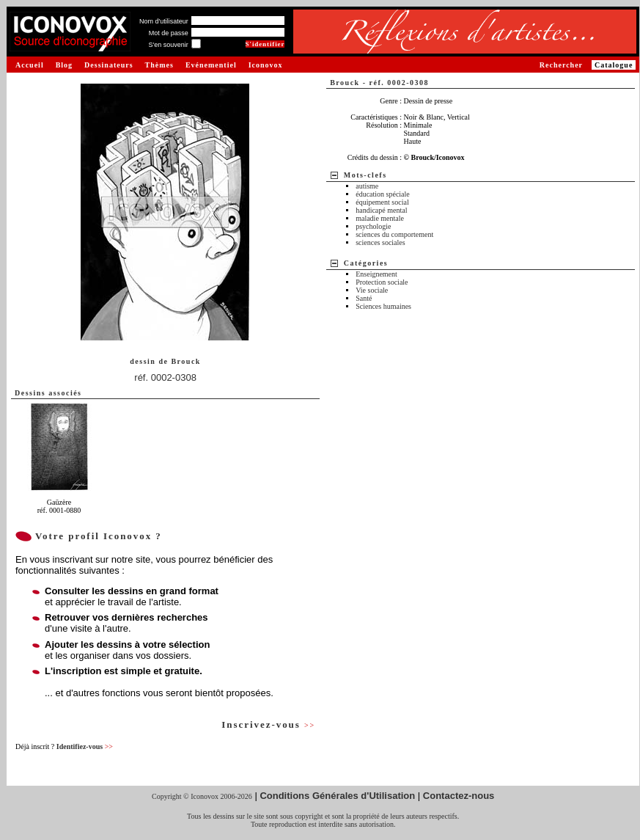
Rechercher (561, 65)
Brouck (186, 361)
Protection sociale (382, 282)
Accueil (30, 65)
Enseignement (376, 274)
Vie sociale (372, 290)
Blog (64, 65)
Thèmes (159, 65)
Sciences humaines (383, 306)
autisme (367, 186)
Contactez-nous (459, 796)
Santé (364, 298)
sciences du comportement (394, 234)
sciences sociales (380, 242)
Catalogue (614, 65)
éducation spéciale (383, 194)
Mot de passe (169, 33)
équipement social (382, 202)
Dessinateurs (108, 65)
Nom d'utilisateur (164, 21)
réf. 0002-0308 (165, 377)
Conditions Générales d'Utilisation (337, 796)
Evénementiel (211, 65)
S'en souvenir (168, 45)
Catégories (366, 263)
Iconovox (266, 65)
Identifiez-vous (85, 746)
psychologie (373, 226)
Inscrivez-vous (268, 724)
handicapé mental (381, 210)
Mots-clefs (365, 175)
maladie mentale (380, 218)
